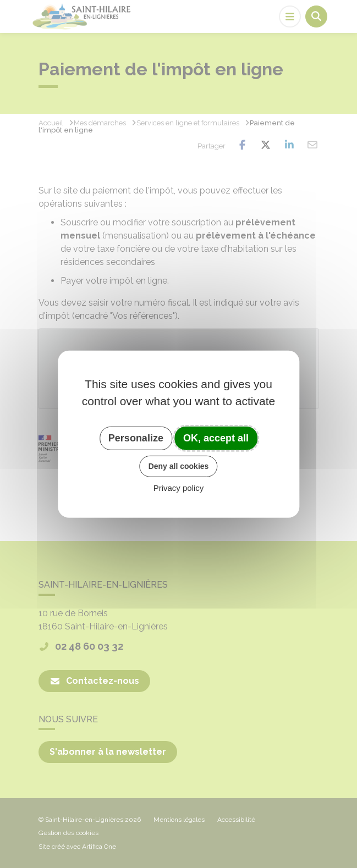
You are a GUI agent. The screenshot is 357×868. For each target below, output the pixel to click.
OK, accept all (216, 438)
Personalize (136, 438)
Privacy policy (179, 488)
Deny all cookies (179, 466)
